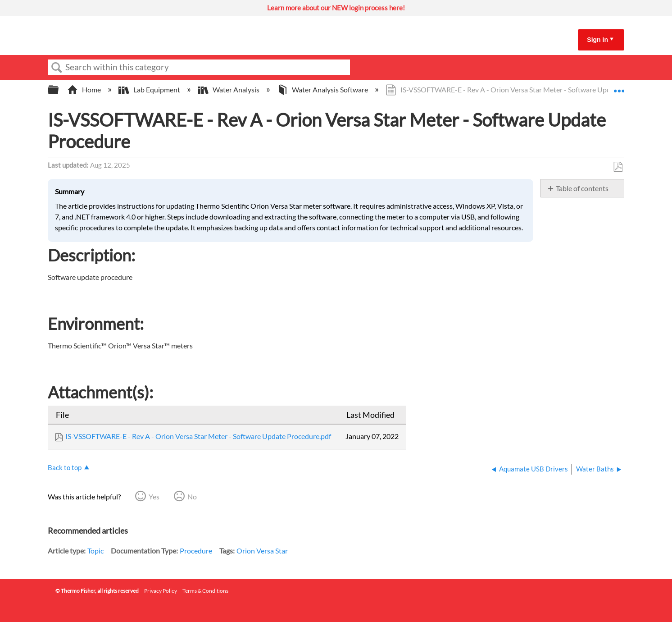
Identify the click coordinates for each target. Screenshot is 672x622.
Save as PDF (618, 167)
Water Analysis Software (323, 89)
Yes (154, 496)
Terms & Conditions (205, 591)
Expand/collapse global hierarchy (59, 90)
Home (85, 89)
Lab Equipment (150, 89)
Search (57, 68)
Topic (95, 551)
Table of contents (582, 188)
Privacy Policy (161, 591)
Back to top (65, 467)
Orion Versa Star (262, 551)
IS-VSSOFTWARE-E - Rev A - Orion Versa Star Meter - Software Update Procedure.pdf (198, 436)
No (192, 496)
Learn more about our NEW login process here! (336, 8)
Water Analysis (229, 89)
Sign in (597, 40)
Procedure (196, 551)
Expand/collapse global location (619, 87)
